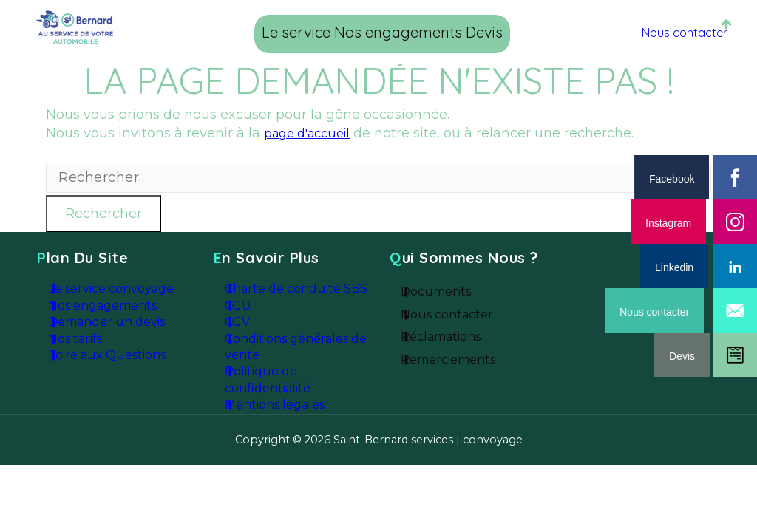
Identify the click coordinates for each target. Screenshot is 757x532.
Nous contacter (669, 32)
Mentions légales (284, 429)
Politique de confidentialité (276, 399)
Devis (489, 32)
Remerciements (465, 372)
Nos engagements (384, 32)
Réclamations (458, 344)
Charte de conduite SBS (302, 288)
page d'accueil (312, 133)
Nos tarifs (87, 356)
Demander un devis (114, 334)
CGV (251, 334)
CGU (251, 311)
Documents (454, 290)
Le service (262, 32)
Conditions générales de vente (302, 363)
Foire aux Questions (114, 379)
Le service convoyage (119, 288)
